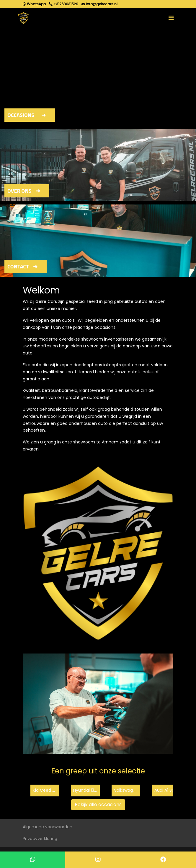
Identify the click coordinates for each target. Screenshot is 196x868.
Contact (18, 266)
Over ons (19, 191)
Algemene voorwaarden (48, 827)
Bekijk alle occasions (98, 805)
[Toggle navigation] (171, 18)
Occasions (21, 115)
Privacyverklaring (40, 839)
